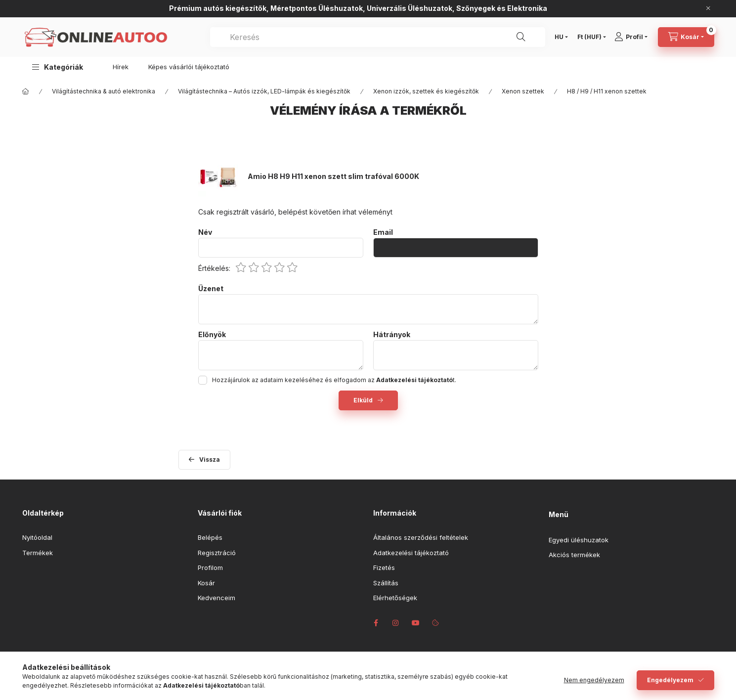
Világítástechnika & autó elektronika (104, 91)
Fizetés (384, 568)
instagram (396, 623)
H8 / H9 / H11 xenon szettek (607, 91)
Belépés (210, 537)
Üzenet (211, 289)
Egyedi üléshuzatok (579, 540)
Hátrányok (392, 335)
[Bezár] (708, 8)
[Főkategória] (26, 91)
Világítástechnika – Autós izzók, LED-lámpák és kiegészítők (264, 91)
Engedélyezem (670, 680)
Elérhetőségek (395, 598)
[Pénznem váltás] (589, 37)
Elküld (363, 400)
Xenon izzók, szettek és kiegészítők (426, 91)
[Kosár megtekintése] (686, 37)
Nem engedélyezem (594, 680)
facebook (376, 623)
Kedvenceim (216, 598)
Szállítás (386, 583)
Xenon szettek (523, 91)
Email (383, 232)
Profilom (210, 568)
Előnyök (212, 335)
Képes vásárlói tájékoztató (189, 67)
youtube (416, 623)
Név (205, 232)
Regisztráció (217, 553)
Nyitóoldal (37, 537)
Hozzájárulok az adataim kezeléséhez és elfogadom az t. (334, 380)
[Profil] (634, 37)
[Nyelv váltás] (559, 37)
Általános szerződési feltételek (421, 537)
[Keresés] (521, 37)
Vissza (210, 459)
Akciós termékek (574, 555)
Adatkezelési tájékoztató (411, 553)
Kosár (206, 583)
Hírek (121, 67)
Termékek (38, 553)
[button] (58, 67)
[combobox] (378, 37)
